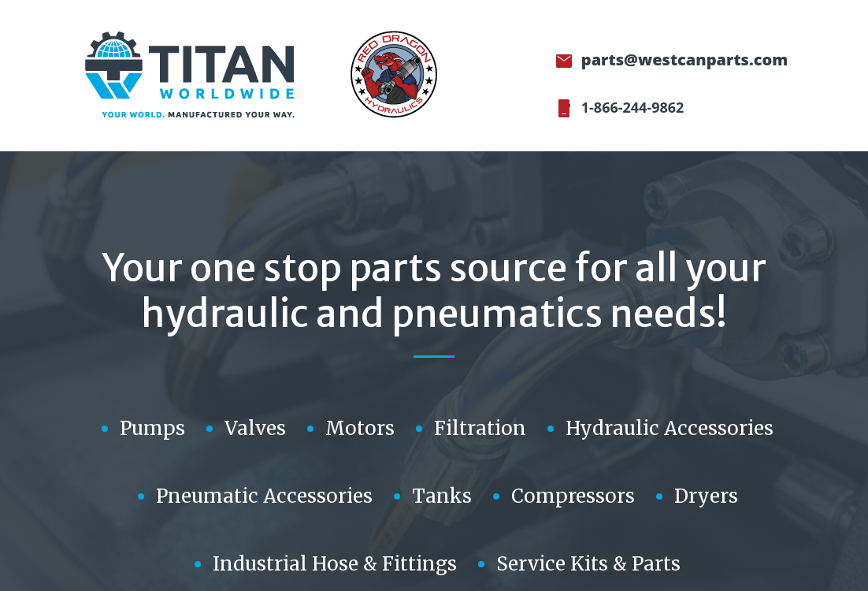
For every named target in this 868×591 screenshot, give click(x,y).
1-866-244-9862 (631, 107)
